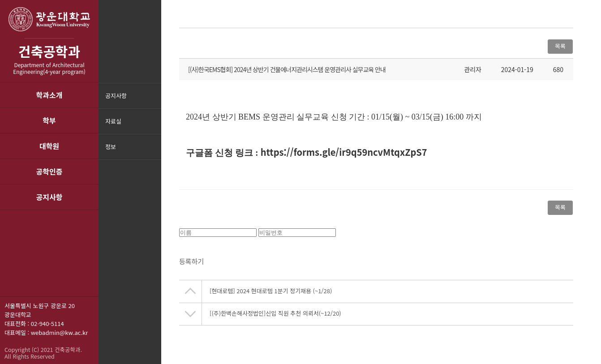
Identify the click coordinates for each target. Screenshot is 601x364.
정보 (111, 147)
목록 (560, 46)
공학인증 (49, 171)
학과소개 (49, 95)
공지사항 (49, 197)
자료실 (113, 121)
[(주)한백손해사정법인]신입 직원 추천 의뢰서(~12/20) (275, 316)
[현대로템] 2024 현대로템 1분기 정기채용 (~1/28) (271, 293)
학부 (49, 120)
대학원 (49, 146)
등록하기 (191, 264)
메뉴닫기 (153, 152)
